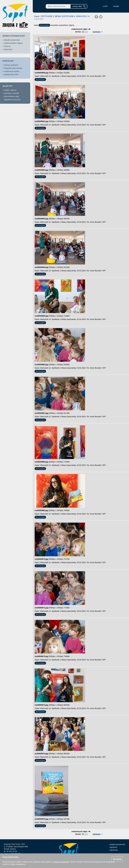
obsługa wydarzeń (11, 65)
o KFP (105, 6)
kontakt (116, 6)
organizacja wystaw (12, 71)
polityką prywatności (61, 862)
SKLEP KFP (7, 86)
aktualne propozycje (12, 40)
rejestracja (8, 49)
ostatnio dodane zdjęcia (13, 43)
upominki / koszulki (11, 93)
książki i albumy (10, 90)
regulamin (113, 847)
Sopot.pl (7, 46)
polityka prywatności (117, 844)
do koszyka (44, 25)
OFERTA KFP (8, 61)
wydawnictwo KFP (11, 74)
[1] (83, 32)
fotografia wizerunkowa (13, 68)
